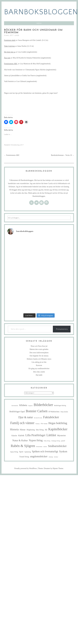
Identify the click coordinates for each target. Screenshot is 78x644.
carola (17, 35)
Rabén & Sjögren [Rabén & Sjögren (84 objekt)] (23, 446)
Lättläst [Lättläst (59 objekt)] (51, 435)
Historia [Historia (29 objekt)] (14, 429)
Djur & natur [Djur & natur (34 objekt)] (26, 417)
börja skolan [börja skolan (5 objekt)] (64, 412)
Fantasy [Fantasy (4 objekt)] (38, 424)
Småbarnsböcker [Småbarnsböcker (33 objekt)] (57, 446)
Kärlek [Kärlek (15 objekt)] (21, 435)
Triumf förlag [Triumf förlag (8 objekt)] (24, 457)
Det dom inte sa (10, 52)
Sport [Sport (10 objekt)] (21, 452)
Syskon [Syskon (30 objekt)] (63, 451)
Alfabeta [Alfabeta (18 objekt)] (23, 405)
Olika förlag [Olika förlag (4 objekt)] (47, 441)
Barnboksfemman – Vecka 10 (63, 155)
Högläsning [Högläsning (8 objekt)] (31, 430)
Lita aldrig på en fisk (39, 362)
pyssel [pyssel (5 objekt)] (63, 441)
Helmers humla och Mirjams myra (39, 359)
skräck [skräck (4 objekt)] (45, 447)
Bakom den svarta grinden (39, 349)
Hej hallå (39, 375)
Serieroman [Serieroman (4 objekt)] (39, 447)
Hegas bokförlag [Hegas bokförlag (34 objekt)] (58, 423)
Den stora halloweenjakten (39, 353)
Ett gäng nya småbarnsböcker (39, 369)
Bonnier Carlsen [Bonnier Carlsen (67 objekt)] (37, 411)
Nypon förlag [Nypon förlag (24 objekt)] (36, 440)
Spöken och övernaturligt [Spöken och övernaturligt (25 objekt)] (45, 451)
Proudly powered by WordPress (26, 468)
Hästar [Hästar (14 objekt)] (23, 430)
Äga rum (7, 58)
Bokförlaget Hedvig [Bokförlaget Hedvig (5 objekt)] (60, 406)
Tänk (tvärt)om (9, 46)
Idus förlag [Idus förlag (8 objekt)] (40, 430)
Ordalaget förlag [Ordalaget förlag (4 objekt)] (56, 441)
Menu (39, 23)
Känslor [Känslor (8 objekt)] (14, 436)
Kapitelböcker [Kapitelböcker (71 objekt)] (58, 429)
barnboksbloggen (41, 12)
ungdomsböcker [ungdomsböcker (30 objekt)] (39, 456)
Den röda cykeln (39, 372)
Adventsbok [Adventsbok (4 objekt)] (15, 406)
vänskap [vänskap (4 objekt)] (51, 457)
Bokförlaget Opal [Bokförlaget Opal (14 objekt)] (17, 412)
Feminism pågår (10, 40)
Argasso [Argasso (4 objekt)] (30, 406)
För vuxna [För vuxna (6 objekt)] (44, 424)
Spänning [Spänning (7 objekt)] (28, 452)
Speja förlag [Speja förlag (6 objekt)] (14, 452)
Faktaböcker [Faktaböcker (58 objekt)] (51, 417)
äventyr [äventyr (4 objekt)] (56, 457)
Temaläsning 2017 (17, 145)
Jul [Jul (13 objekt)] (46, 430)
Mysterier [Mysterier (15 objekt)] (61, 435)
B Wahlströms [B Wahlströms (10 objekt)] (54, 412)
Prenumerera (62, 329)
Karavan (39, 365)
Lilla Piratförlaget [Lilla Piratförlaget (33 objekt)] (35, 435)
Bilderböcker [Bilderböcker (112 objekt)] (43, 405)
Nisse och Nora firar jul (39, 346)
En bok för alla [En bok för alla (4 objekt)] (38, 418)
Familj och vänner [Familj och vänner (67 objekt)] (22, 423)
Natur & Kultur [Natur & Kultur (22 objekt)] (20, 440)
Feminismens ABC (11, 64)
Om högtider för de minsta (39, 356)
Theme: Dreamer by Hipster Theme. (51, 468)
